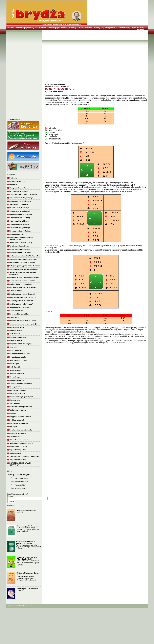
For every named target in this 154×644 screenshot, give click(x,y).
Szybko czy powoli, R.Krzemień (21, 304)
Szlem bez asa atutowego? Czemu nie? (24, 456)
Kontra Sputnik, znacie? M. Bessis (22, 281)
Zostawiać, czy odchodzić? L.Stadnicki (24, 256)
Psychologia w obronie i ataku (21, 430)
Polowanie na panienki (18, 433)
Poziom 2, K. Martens (17, 181)
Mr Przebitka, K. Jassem (19, 191)
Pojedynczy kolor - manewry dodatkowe (24, 277)
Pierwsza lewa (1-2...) (17, 340)
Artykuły (31, 28)
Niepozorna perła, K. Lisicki (20, 249)
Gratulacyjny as (15, 453)
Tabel (107, 28)
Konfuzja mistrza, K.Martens (20, 231)
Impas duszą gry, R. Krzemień (21, 214)
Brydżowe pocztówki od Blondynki (23, 294)
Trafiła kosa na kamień (18, 410)
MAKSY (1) (14, 185)
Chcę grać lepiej (16, 387)
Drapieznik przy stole (17, 393)
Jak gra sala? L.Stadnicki (19, 204)
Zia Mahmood (15, 334)
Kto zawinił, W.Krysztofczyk (20, 228)
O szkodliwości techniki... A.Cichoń (23, 297)
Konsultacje (21, 28)
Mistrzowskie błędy (17, 327)
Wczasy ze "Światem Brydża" (19, 475)
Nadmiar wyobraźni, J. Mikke (20, 253)
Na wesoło (62, 28)
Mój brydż (13, 427)
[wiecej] (20, 512)
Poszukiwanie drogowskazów (21, 407)
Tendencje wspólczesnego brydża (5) (23, 324)
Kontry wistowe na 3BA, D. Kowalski (23, 194)
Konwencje (52, 28)
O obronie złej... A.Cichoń (19, 221)
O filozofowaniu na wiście (19, 440)
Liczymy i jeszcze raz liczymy (20, 344)
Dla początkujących (17, 234)
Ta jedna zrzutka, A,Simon (19, 246)
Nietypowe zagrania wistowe (20, 417)
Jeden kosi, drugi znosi (18, 360)
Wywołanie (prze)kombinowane (21, 443)
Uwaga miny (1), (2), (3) (18, 446)
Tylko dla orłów (138, 28)
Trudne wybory (15, 370)
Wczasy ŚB (98, 28)
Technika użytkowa (17, 374)
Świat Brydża (41, 28)
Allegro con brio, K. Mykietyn (20, 201)
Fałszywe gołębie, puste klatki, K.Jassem (25, 266)
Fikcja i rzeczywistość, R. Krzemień (23, 287)
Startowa (114, 28)
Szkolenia (11, 28)
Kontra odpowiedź (16, 311)
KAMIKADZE (14, 317)
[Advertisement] (24, 75)
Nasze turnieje (125, 28)
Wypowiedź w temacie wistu (20, 307)
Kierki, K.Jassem (16, 291)
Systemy (141, 30)
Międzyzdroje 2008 (21, 482)
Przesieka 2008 (20, 489)
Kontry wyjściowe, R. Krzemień (21, 301)
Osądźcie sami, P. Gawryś (19, 208)
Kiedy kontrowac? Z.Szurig (20, 218)
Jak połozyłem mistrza (18, 460)
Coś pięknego (15, 377)
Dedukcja (13, 413)
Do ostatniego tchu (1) (18, 357)
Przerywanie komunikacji (19, 423)
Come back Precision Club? (20, 354)
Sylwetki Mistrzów (85, 28)
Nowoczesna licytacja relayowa (21, 397)
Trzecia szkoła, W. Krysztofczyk (21, 198)
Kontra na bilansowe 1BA (19, 314)
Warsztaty (72, 28)
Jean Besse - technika (18, 390)
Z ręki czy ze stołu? (17, 420)
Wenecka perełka (16, 331)
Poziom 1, (13, 178)
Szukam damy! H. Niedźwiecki (21, 284)
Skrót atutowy (15, 403)
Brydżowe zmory (16, 437)
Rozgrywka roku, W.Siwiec (19, 224)
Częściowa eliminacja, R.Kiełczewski (23, 259)
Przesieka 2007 (20, 485)
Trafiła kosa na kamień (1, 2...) (21, 243)
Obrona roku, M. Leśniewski (20, 211)
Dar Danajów (14, 364)
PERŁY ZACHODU (16, 350)
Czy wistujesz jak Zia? (18, 450)
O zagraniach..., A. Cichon (19, 188)
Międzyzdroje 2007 (21, 478)
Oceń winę (13, 347)
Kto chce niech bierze (18, 337)
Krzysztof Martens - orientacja (21, 384)
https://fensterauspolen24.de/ (18, 494)
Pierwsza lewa (15, 400)
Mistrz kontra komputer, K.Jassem (22, 262)
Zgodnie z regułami (17, 380)
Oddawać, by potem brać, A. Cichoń (23, 321)
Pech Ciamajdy (15, 367)
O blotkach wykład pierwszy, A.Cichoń (24, 269)
